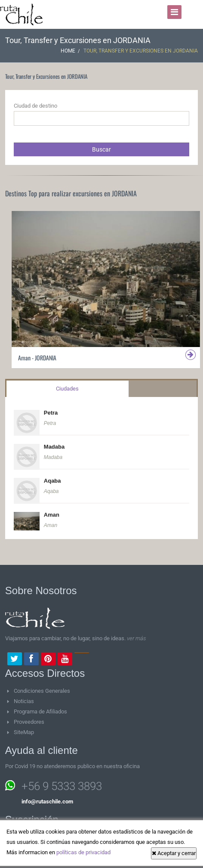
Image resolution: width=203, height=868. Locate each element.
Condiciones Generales (42, 691)
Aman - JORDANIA (37, 358)
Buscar (101, 149)
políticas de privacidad (83, 852)
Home (68, 51)
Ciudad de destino (35, 106)
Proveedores (29, 722)
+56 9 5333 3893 (62, 786)
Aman (52, 515)
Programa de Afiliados (40, 711)
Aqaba (52, 481)
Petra (51, 413)
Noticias (24, 701)
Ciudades (67, 389)
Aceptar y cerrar (174, 853)
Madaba (54, 447)
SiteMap (24, 732)
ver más (136, 638)
